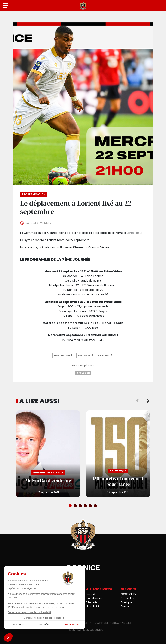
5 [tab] (91, 506)
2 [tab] (76, 506)
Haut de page (63, 355)
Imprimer (105, 355)
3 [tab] (81, 506)
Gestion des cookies (86, 630)
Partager (85, 355)
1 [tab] (71, 506)
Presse (125, 606)
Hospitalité (93, 606)
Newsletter (128, 598)
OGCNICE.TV (129, 594)
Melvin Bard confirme (48, 454)
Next (148, 401)
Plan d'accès (94, 598)
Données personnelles (113, 623)
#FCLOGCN (83, 373)
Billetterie (92, 602)
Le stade (91, 594)
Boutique (126, 602)
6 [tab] (96, 506)
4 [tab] (86, 506)
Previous (137, 401)
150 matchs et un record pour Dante (118, 454)
